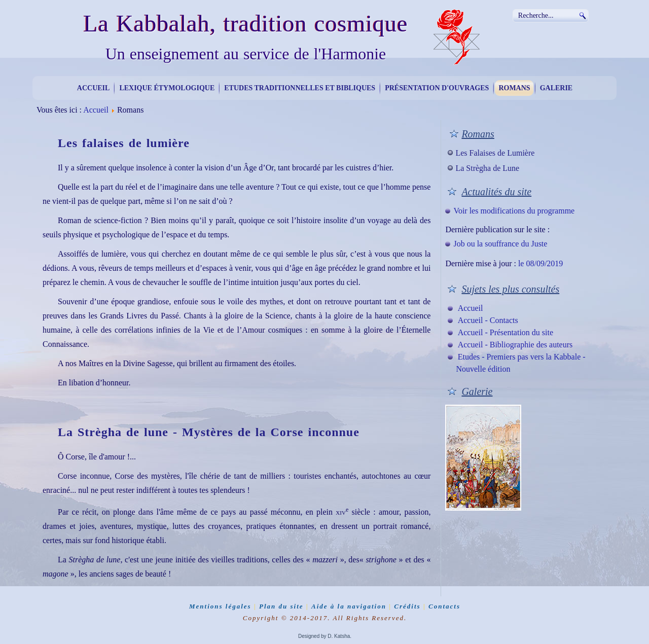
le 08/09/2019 (540, 263)
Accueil (94, 88)
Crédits (407, 606)
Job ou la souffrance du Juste (500, 244)
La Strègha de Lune (487, 168)
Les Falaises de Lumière (495, 153)
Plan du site (281, 606)
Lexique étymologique (167, 88)
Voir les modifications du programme (514, 211)
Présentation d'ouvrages (437, 88)
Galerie (556, 88)
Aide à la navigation (349, 606)
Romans (514, 88)
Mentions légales (220, 606)
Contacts (444, 606)
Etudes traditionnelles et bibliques (300, 88)
